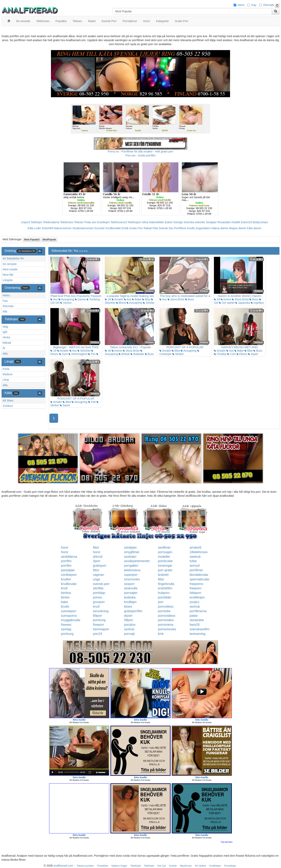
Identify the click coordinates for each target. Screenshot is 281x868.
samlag (66, 629)
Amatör (117, 299)
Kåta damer (254, 228)
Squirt (253, 354)
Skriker (178, 354)
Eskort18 (246, 222)
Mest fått (8, 275)
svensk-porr (101, 584)
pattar (194, 616)
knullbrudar (69, 584)
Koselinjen (103, 222)
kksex (128, 607)
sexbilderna (69, 557)
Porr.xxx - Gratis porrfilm (141, 155)
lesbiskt (163, 575)
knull (64, 588)
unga (97, 579)
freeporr (99, 625)
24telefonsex (199, 552)
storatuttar (197, 620)
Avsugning (66, 299)
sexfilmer (164, 547)
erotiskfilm (165, 588)
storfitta (98, 588)
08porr (129, 620)
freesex (66, 625)
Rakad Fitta (151, 228)
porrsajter (131, 593)
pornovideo (166, 620)
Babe (137, 299)
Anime (226, 299)
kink (161, 634)
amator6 (196, 547)
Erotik (125, 228)
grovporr (99, 602)
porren (98, 597)
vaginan (99, 575)
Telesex (79, 222)
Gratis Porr (136, 228)
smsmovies (132, 579)
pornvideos (166, 607)
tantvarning (198, 634)
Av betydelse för (13, 258)
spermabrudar (200, 579)
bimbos (66, 593)
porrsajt (129, 634)
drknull (98, 557)
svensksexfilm (200, 629)
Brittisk (124, 354)
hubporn (164, 593)
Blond (121, 303)
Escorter (100, 228)
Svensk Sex (166, 228)
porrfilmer (196, 570)
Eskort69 (47, 228)
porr (161, 602)
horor (65, 547)
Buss (190, 299)
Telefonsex (67, 222)
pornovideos (166, 616)
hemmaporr (101, 629)
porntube (164, 611)
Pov (92, 354)
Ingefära (257, 303)
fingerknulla (166, 584)
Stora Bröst (176, 299)
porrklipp (99, 593)
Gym (63, 354)
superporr (131, 575)
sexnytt (195, 566)
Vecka (6, 337)
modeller (164, 557)
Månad (7, 343)
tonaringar (165, 566)
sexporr (129, 584)
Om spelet (227, 303)
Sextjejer (211, 222)
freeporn (196, 588)
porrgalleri (131, 566)
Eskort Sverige (174, 222)
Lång (6, 380)
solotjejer (130, 547)
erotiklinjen (197, 597)
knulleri (66, 579)
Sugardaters (203, 228)
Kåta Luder (35, 228)
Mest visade (10, 269)
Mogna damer (238, 228)
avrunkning (101, 611)
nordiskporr (69, 575)
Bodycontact (260, 222)
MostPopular (49, 240)
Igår (5, 332)
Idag (5, 327)
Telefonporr (135, 222)
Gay (254, 5)
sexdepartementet (137, 561)
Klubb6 (236, 222)
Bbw (146, 299)
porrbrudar (165, 561)
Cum (231, 354)
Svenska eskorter (194, 222)
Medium (8, 374)
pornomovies (167, 629)
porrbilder (165, 597)
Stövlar (149, 303)
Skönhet (84, 351)
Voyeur (66, 303)
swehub (195, 557)
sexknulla (131, 588)
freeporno (197, 584)
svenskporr (69, 611)
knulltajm (130, 602)
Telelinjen (36, 222)
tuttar (193, 561)
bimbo (65, 597)
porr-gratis (165, 570)
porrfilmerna (198, 611)
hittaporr (196, 593)
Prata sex (90, 222)
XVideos (8, 406)
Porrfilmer (180, 228)
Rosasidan (224, 222)
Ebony (242, 354)
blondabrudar (199, 575)
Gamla (80, 299)
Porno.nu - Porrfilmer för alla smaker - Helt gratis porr (140, 151)
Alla (5, 311)
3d (217, 299)
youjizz (195, 602)
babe (64, 602)
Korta (6, 369)
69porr (98, 616)
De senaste (10, 264)
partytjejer (68, 570)
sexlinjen (130, 557)
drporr (128, 616)
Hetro (241, 5)
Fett (92, 402)
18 (108, 299)
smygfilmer (132, 552)
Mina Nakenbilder (153, 222)
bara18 (195, 625)
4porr (97, 561)
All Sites (8, 400)
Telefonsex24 (119, 222)
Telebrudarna (51, 222)
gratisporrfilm (133, 611)
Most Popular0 (32, 240)
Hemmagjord (78, 354)
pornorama (165, 625)
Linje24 (25, 222)
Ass (54, 299)
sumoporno (69, 616)
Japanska (243, 303)
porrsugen (165, 552)
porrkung (99, 620)
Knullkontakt (113, 228)
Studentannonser (83, 228)
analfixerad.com (63, 866)
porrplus (130, 625)
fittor (96, 547)
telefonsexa (132, 570)
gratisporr (100, 566)
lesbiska (130, 597)
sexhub (195, 607)
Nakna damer (220, 228)
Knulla (191, 228)
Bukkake (137, 354)
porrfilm (66, 561)
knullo (65, 607)
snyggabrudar (71, 620)
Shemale (269, 5)
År (4, 348)
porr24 (98, 634)
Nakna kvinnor (63, 228)
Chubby (220, 354)
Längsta (8, 280)
